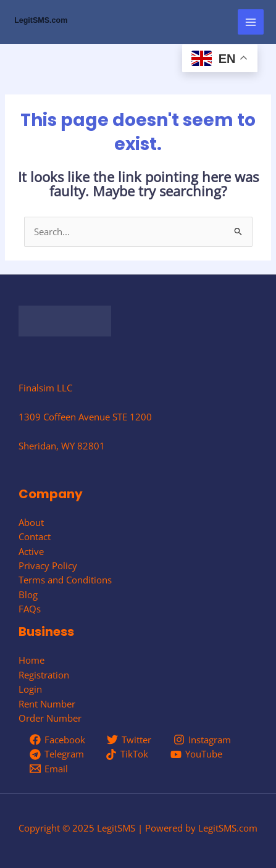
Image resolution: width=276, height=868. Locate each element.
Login (30, 689)
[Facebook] (57, 740)
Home (31, 660)
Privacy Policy (48, 565)
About (31, 522)
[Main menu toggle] (251, 22)
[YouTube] (196, 754)
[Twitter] (130, 740)
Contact (35, 536)
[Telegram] (57, 754)
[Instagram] (202, 740)
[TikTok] (128, 754)
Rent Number (47, 704)
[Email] (49, 769)
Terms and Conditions (65, 580)
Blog (28, 595)
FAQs (30, 609)
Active (31, 551)
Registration (44, 675)
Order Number (50, 718)
